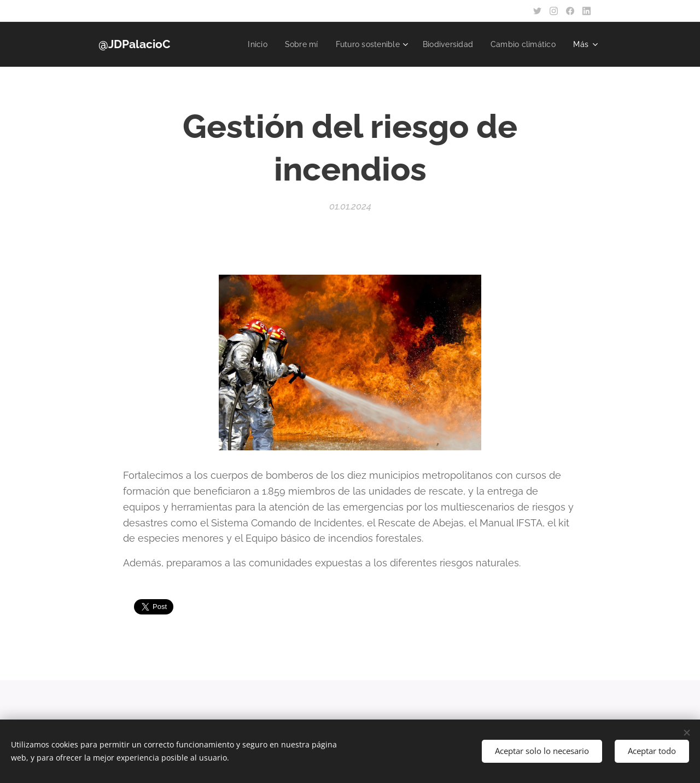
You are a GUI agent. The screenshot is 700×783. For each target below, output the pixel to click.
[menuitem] (246, 44)
